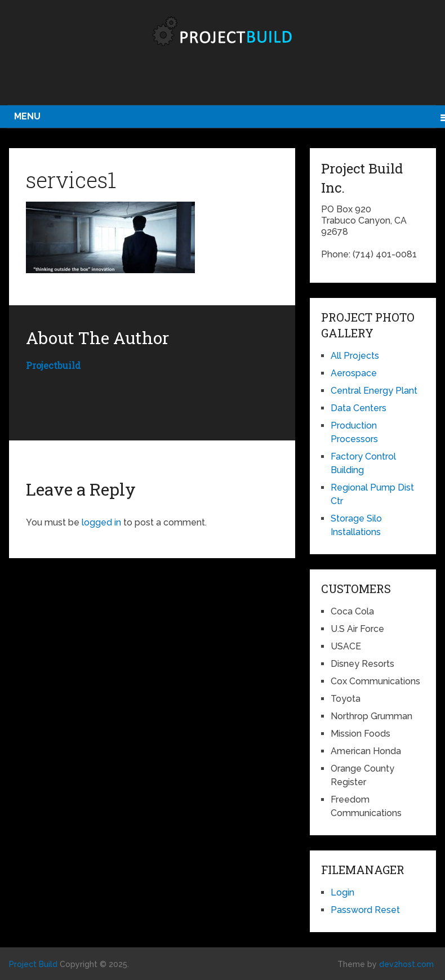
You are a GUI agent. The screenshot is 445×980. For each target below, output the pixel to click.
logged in (101, 522)
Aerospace (354, 373)
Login (342, 892)
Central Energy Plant (374, 391)
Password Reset (365, 910)
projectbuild (53, 365)
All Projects (355, 356)
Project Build (33, 964)
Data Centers (359, 408)
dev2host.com (406, 964)
